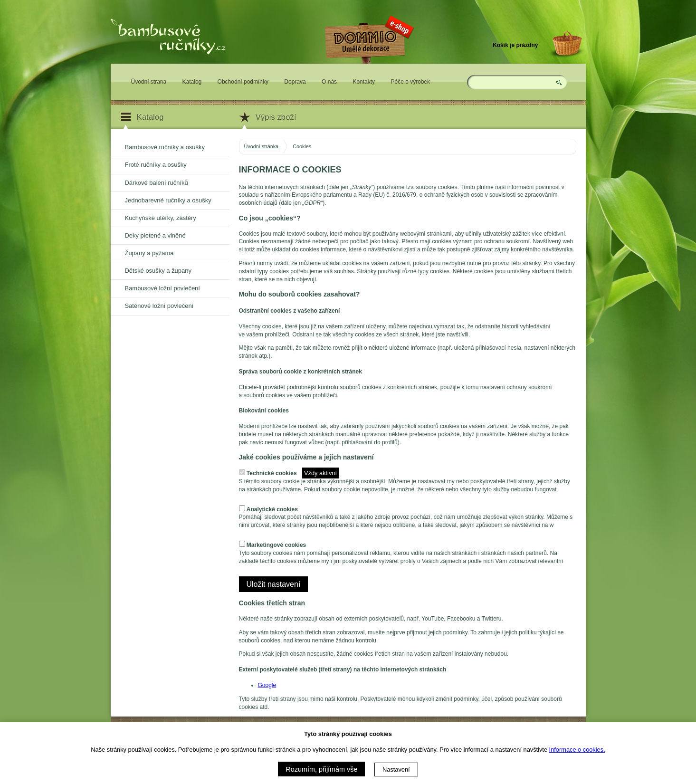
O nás (329, 82)
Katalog (192, 82)
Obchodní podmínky (243, 82)
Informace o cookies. (577, 750)
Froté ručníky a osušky (156, 165)
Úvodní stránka (262, 146)
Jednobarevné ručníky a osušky (168, 200)
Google (267, 685)
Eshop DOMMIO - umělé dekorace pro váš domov (368, 70)
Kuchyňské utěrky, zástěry (161, 218)
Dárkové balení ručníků (157, 183)
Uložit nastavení (274, 584)
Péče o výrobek (410, 82)
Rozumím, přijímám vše (321, 769)
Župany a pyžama (149, 253)
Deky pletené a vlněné (155, 235)
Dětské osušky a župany (158, 271)
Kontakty (364, 82)
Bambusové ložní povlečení (162, 288)
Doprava (295, 82)
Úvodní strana (149, 82)
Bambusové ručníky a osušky (165, 147)
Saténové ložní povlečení (159, 306)
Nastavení (396, 770)
